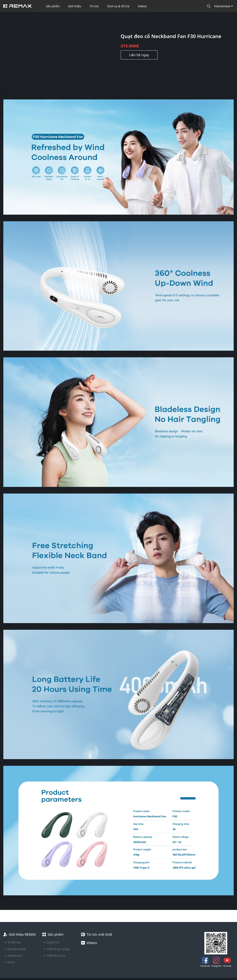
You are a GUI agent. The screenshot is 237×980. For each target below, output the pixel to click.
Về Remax (14, 942)
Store (11, 962)
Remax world (16, 949)
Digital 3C (53, 942)
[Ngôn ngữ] (223, 6)
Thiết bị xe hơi (56, 956)
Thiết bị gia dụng (58, 949)
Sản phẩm (53, 6)
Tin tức (94, 6)
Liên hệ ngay (139, 55)
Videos (142, 6)
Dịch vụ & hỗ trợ (118, 6)
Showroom (15, 956)
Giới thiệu (75, 6)
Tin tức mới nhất (99, 934)
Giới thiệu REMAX (22, 934)
